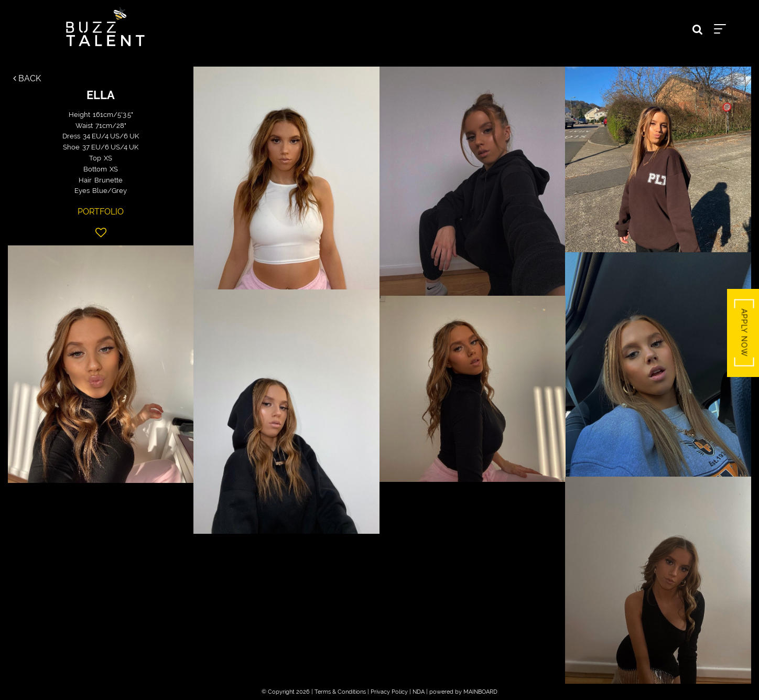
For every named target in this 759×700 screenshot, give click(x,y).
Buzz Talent (105, 27)
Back (27, 78)
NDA (419, 692)
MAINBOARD (480, 692)
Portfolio (101, 212)
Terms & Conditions (340, 692)
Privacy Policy (389, 692)
